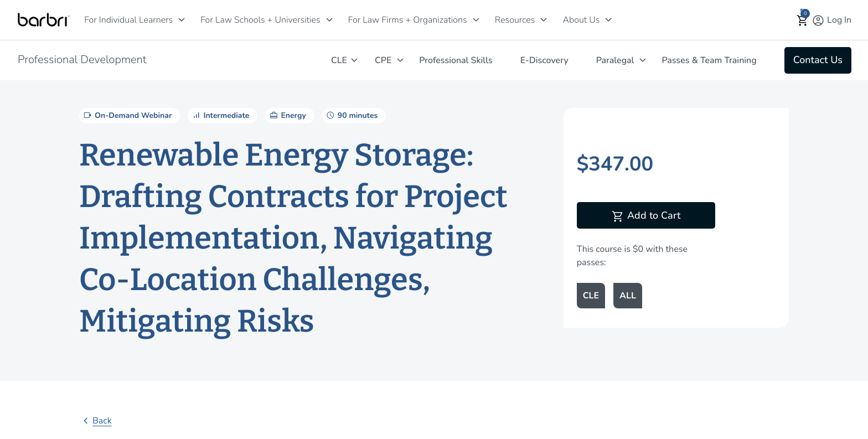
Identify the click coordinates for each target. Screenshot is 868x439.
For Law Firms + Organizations (408, 20)
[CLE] (354, 60)
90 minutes (351, 115)
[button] (803, 20)
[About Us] (608, 20)
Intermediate (220, 115)
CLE (339, 60)
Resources (515, 20)
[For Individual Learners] (182, 20)
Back (95, 421)
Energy (287, 115)
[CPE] (400, 60)
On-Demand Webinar (127, 115)
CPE (383, 60)
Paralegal (615, 60)
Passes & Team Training (709, 60)
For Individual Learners (128, 20)
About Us (581, 20)
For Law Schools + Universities (260, 20)
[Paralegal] (643, 60)
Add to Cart (646, 216)
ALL (628, 296)
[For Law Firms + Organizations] (476, 20)
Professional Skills (456, 60)
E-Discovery (544, 60)
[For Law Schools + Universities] (329, 20)
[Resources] (544, 20)
